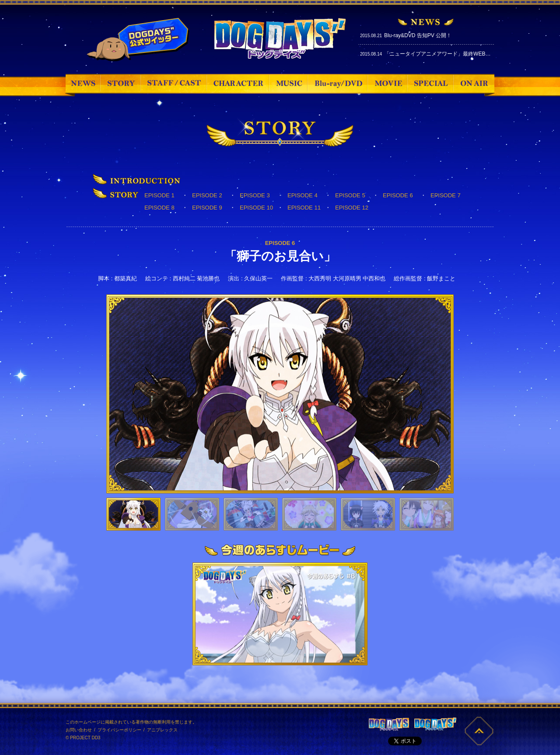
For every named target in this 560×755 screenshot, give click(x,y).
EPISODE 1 (159, 195)
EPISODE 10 (256, 208)
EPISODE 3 (255, 195)
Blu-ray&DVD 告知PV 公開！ (418, 35)
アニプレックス (162, 730)
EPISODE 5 (350, 195)
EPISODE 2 (207, 195)
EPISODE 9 (207, 208)
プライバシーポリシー (119, 730)
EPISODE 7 (446, 195)
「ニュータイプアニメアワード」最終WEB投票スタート (450, 54)
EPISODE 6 (398, 195)
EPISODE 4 (303, 195)
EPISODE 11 (304, 208)
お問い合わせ (79, 730)
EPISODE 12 (352, 208)
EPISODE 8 (159, 208)
